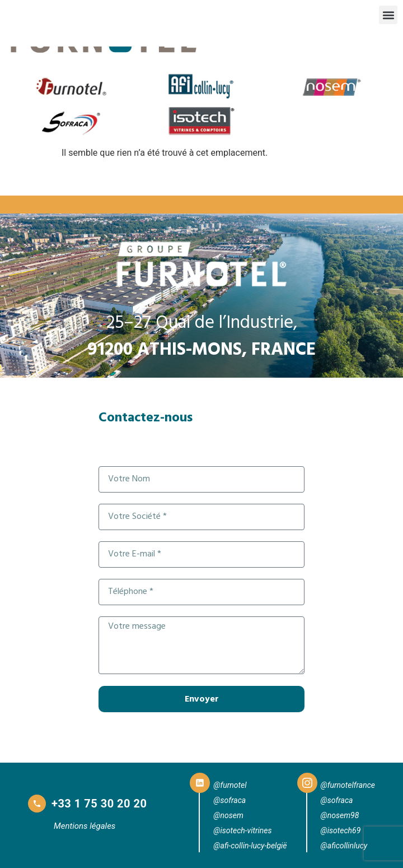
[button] (388, 15)
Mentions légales (85, 826)
